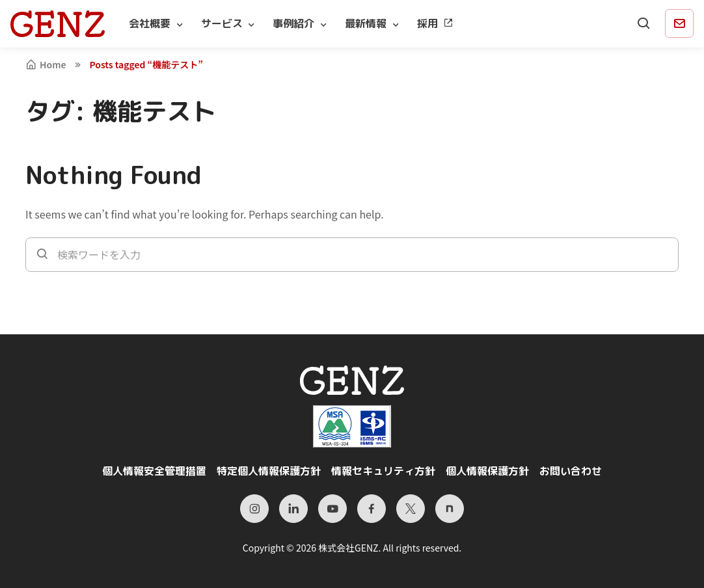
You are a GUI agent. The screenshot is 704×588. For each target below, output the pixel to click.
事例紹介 (293, 23)
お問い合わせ (571, 471)
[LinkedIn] (293, 509)
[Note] (450, 509)
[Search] (644, 23)
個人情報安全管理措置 (154, 471)
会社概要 (150, 23)
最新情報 (366, 23)
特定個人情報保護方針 (269, 471)
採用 (435, 23)
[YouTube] (332, 509)
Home (46, 64)
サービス (222, 23)
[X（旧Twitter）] (411, 509)
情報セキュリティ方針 (383, 471)
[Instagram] (254, 509)
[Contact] (679, 23)
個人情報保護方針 (487, 471)
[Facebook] (372, 509)
